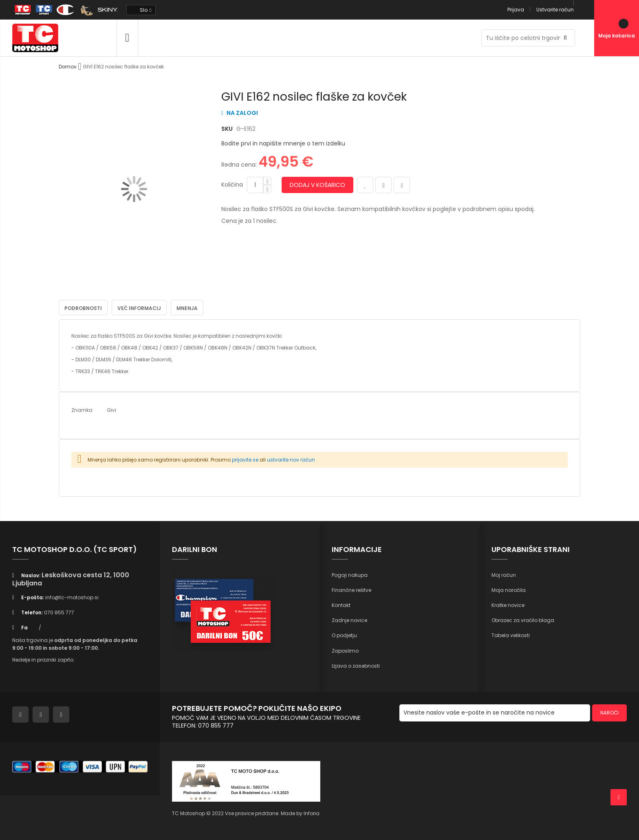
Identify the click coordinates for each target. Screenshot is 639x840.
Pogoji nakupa (350, 575)
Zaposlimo (345, 650)
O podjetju (344, 635)
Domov (68, 67)
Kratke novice (508, 605)
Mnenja (187, 308)
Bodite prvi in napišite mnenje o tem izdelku (283, 143)
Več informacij (139, 308)
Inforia (312, 813)
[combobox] (528, 38)
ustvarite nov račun (291, 459)
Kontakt (341, 605)
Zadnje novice (349, 620)
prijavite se (245, 459)
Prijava (516, 10)
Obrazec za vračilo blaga (523, 620)
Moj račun (504, 575)
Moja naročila (509, 590)
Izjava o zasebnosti (356, 665)
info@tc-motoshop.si (72, 597)
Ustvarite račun (555, 10)
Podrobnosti (83, 308)
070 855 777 (59, 612)
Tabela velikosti (511, 635)
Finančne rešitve (351, 590)
